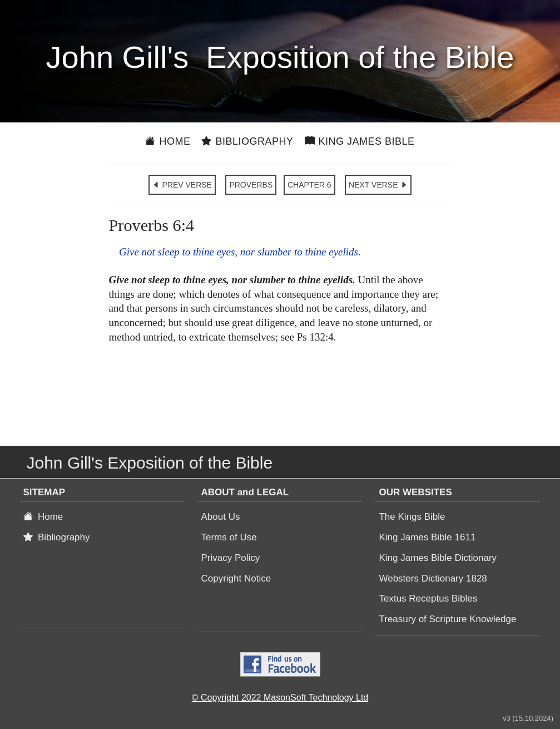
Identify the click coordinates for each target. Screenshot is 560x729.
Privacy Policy (230, 558)
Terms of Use (229, 537)
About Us (220, 517)
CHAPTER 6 (309, 185)
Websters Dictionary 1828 (433, 578)
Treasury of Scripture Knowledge (447, 619)
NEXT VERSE (378, 185)
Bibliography (247, 141)
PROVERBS (251, 185)
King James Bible (360, 141)
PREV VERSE (182, 185)
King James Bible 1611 (427, 537)
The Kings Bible (412, 517)
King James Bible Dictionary (438, 558)
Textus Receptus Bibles (428, 599)
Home (168, 141)
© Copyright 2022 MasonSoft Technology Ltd (280, 698)
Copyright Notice (236, 578)
